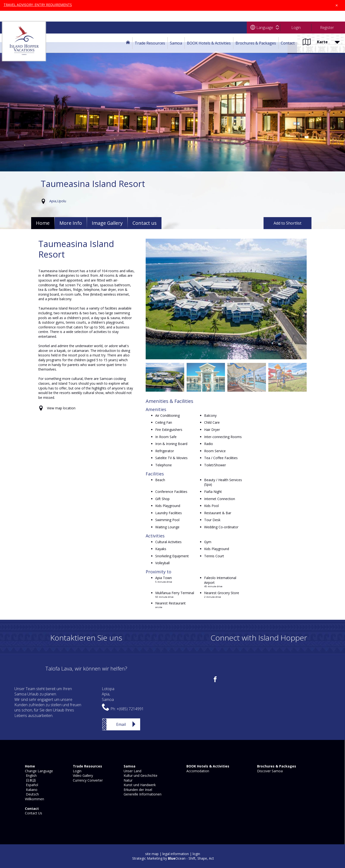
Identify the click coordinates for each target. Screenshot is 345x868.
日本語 (30, 780)
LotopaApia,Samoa (108, 694)
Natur (128, 780)
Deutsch (31, 794)
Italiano (31, 790)
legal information (176, 854)
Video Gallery (82, 775)
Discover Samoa (269, 771)
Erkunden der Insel (137, 790)
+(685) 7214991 (130, 709)
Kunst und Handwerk (139, 785)
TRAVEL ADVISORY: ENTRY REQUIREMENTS (38, 5)
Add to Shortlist (287, 223)
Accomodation (197, 771)
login (196, 854)
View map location (61, 408)
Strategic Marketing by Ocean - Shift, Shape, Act (173, 858)
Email (121, 724)
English (30, 775)
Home (43, 223)
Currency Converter (87, 780)
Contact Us (33, 813)
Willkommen (34, 799)
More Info (71, 223)
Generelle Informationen (142, 794)
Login (77, 771)
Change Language (38, 771)
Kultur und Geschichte (140, 775)
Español (31, 785)
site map (152, 854)
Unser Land (132, 771)
